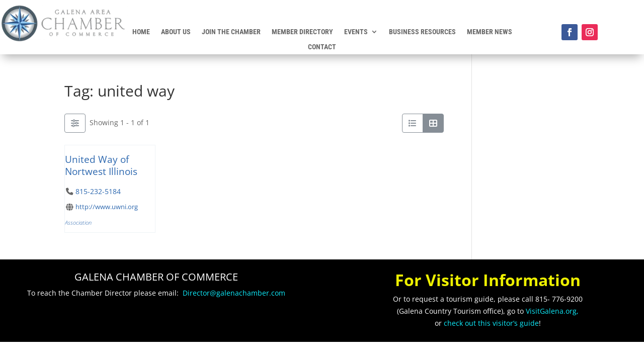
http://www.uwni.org (107, 207)
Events (356, 32)
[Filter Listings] (75, 123)
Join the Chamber (231, 32)
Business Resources (422, 32)
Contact (322, 47)
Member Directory (302, 32)
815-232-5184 (98, 191)
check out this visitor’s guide (491, 323)
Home (141, 32)
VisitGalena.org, (552, 311)
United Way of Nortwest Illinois (101, 165)
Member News (490, 32)
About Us (176, 32)
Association (78, 222)
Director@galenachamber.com (234, 293)
